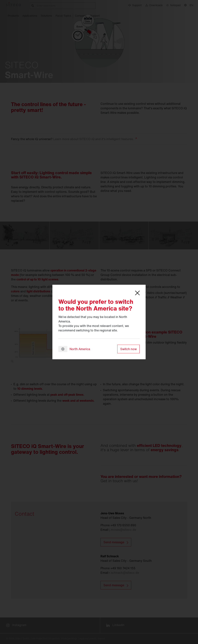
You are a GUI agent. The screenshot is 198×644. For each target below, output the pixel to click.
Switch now (128, 349)
